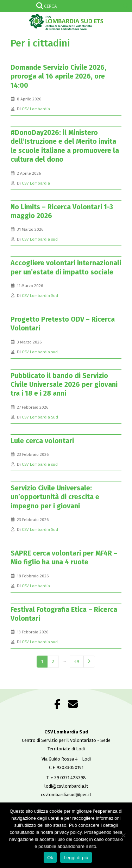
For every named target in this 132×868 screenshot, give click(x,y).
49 (77, 661)
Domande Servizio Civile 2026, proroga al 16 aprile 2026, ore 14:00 (58, 76)
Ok (50, 858)
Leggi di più (76, 858)
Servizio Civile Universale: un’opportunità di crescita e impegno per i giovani (55, 497)
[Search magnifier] (126, 6)
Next (89, 662)
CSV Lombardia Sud (40, 296)
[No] (123, 835)
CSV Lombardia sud (40, 239)
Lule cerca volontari (42, 441)
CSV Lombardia (36, 109)
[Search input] (65, 6)
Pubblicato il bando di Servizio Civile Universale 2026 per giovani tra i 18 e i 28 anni (64, 385)
